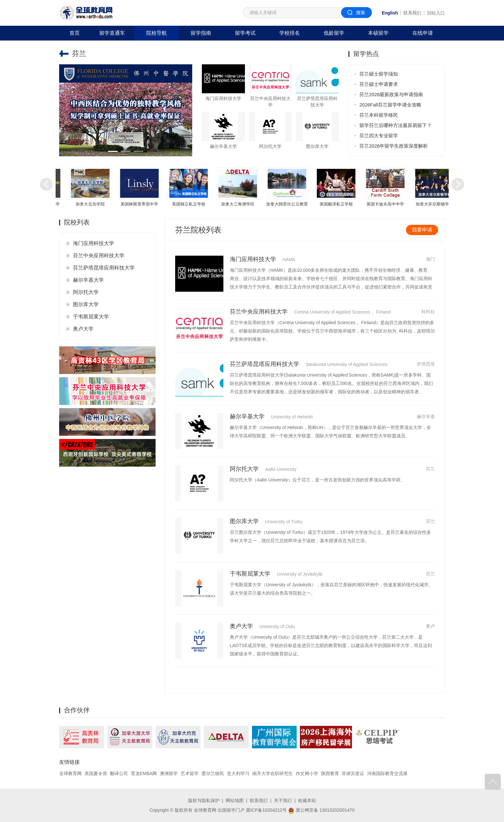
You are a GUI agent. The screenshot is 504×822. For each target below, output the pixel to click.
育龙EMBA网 (144, 773)
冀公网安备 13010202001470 (321, 810)
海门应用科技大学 (94, 243)
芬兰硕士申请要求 (379, 84)
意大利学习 (238, 773)
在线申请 (423, 33)
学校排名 (290, 33)
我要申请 (422, 230)
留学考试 (245, 33)
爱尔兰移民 (213, 773)
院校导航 (157, 33)
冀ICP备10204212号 (266, 810)
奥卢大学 (83, 329)
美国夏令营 (96, 773)
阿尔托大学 (86, 292)
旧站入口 (436, 13)
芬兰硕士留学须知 (379, 74)
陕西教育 (330, 773)
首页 (75, 33)
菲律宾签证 (353, 773)
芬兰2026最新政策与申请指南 (391, 94)
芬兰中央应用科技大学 (99, 256)
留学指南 (201, 33)
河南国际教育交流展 (387, 773)
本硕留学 (378, 33)
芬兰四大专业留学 (379, 136)
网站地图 (235, 800)
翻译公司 (119, 773)
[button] (113, 151)
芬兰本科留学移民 (379, 115)
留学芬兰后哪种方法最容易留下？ (396, 125)
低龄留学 (334, 33)
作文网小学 (307, 773)
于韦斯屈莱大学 (91, 317)
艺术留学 (190, 773)
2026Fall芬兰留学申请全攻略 (390, 105)
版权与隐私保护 (204, 800)
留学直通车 (112, 33)
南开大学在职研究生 (273, 773)
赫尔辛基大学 (88, 280)
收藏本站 (307, 800)
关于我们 (283, 800)
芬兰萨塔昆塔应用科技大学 (104, 268)
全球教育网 (70, 773)
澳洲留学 (169, 773)
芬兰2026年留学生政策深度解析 (394, 146)
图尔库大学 (86, 304)
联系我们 (412, 13)
